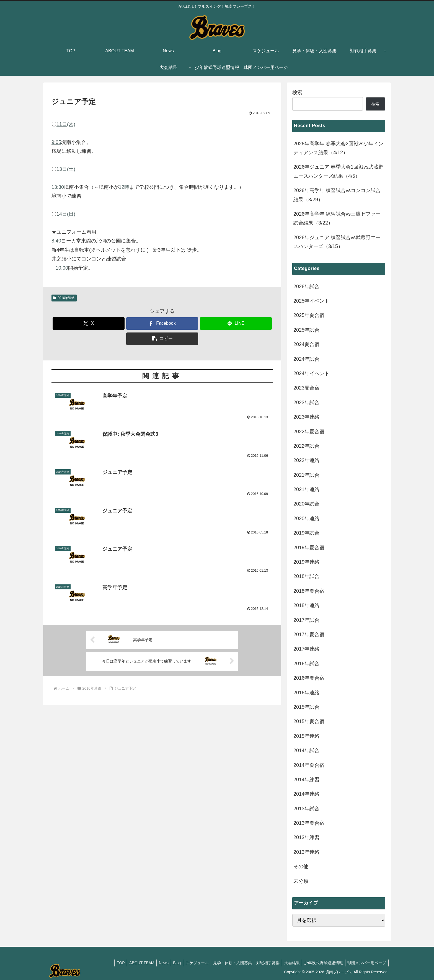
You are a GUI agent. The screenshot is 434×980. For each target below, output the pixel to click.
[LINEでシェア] (236, 323)
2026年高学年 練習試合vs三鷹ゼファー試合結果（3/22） (337, 218)
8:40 (56, 241)
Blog (169, 963)
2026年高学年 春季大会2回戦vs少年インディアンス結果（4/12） (338, 148)
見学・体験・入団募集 (227, 963)
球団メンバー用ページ (366, 963)
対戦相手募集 (263, 963)
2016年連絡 (64, 298)
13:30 (58, 187)
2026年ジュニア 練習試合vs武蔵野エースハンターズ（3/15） (337, 242)
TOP (109, 963)
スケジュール (190, 963)
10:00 (62, 268)
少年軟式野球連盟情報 (322, 963)
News (154, 963)
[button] (162, 339)
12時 (124, 187)
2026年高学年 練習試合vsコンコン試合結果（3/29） (337, 195)
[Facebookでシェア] (162, 323)
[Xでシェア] (89, 323)
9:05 (56, 142)
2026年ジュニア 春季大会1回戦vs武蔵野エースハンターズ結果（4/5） (338, 171)
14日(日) (66, 214)
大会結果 (289, 963)
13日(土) (66, 169)
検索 (297, 92)
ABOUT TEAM (131, 963)
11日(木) (66, 124)
